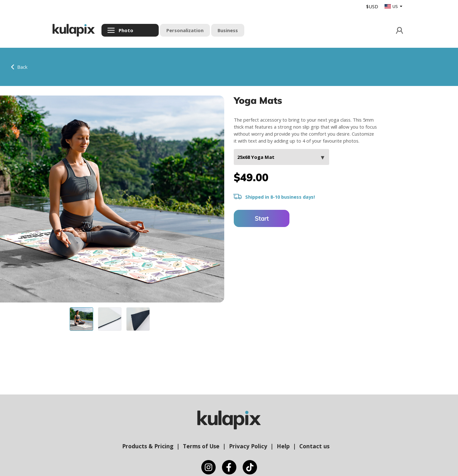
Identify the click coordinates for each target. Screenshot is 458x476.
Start (262, 218)
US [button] (392, 6)
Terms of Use (201, 446)
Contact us (314, 446)
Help (283, 446)
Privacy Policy (248, 446)
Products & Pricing (148, 446)
